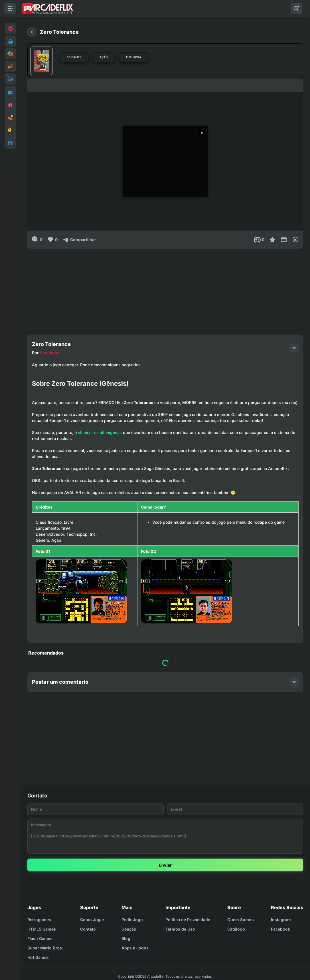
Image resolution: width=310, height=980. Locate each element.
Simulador (50, 353)
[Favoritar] (272, 240)
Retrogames (39, 920)
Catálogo (236, 929)
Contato (88, 929)
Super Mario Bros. (45, 948)
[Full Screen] (295, 240)
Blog (126, 938)
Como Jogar (92, 920)
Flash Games (40, 938)
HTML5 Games (42, 929)
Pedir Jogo (132, 920)
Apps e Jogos (135, 948)
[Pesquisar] (296, 9)
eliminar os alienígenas (100, 432)
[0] (37, 240)
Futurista (134, 57)
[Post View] (259, 240)
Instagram (281, 920)
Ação (104, 57)
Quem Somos (241, 920)
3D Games (74, 57)
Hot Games (38, 957)
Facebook (280, 929)
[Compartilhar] (79, 240)
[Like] (52, 240)
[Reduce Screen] (284, 240)
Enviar (165, 865)
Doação (129, 929)
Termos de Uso (180, 929)
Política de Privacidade (188, 920)
